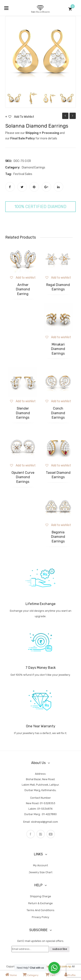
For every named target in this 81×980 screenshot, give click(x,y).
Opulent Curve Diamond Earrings (23, 477)
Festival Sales (23, 174)
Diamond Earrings (33, 168)
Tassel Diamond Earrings (58, 475)
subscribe (60, 949)
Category (31, 975)
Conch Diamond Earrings (58, 413)
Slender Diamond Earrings (23, 413)
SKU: (9, 161)
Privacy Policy (40, 917)
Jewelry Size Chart (40, 872)
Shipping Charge (40, 896)
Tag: (8, 174)
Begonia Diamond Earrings (58, 537)
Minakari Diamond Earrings (58, 349)
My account (40, 865)
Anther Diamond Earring (23, 289)
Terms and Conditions (40, 910)
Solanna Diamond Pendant (65, 116)
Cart (50, 975)
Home (11, 975)
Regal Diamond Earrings (58, 287)
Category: (13, 168)
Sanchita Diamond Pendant (73, 116)
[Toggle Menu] (6, 8)
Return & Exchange (40, 903)
